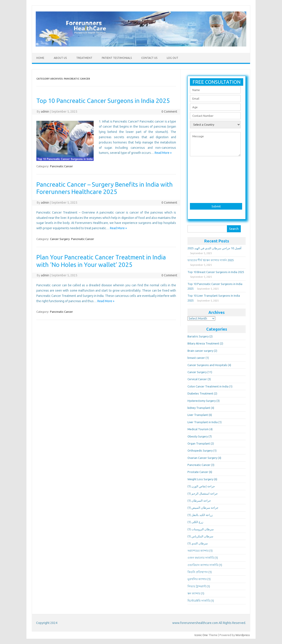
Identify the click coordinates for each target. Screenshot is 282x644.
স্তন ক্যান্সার (194, 593)
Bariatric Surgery (198, 336)
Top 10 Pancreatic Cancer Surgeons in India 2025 (103, 101)
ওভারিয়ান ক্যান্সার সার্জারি (203, 565)
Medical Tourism (198, 429)
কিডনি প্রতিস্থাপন (198, 572)
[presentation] (217, 178)
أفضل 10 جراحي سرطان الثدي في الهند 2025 (214, 248)
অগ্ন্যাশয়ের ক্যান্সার (198, 551)
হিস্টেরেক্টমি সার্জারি (199, 601)
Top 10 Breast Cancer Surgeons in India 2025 (216, 272)
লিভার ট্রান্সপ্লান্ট (197, 586)
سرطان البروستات (203, 529)
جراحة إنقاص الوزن (203, 486)
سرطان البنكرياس (202, 536)
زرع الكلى (197, 522)
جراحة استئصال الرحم (205, 493)
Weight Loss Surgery (200, 479)
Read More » (163, 153)
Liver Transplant (198, 415)
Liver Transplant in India (203, 422)
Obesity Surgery (198, 436)
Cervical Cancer (197, 379)
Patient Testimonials (117, 58)
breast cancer (196, 358)
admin (45, 112)
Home (40, 58)
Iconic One (201, 635)
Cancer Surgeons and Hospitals (207, 365)
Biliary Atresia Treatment (203, 343)
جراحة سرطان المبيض (205, 508)
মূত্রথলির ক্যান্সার (197, 579)
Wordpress (243, 635)
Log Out (173, 58)
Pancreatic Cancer (61, 166)
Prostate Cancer (198, 472)
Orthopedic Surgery (200, 450)
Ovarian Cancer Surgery (202, 458)
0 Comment (169, 112)
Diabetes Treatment (200, 393)
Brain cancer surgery (200, 351)
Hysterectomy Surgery (202, 401)
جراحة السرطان (201, 501)
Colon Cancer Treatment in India (208, 386)
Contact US (149, 58)
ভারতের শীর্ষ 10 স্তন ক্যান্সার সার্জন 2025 (211, 260)
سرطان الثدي (200, 543)
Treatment (84, 58)
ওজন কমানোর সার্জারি (201, 558)
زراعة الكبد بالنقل (202, 515)
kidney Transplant (199, 408)
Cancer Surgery (60, 239)
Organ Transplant (199, 443)
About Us (60, 58)
